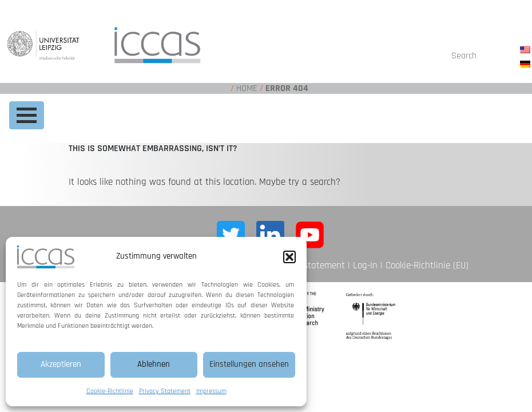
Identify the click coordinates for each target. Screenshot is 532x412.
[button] (289, 257)
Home (247, 88)
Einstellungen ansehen (249, 364)
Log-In (365, 266)
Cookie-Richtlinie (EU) (427, 266)
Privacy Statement (165, 391)
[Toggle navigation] (27, 115)
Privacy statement (309, 266)
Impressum (211, 391)
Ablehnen (154, 364)
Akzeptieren (61, 364)
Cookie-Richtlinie (110, 391)
